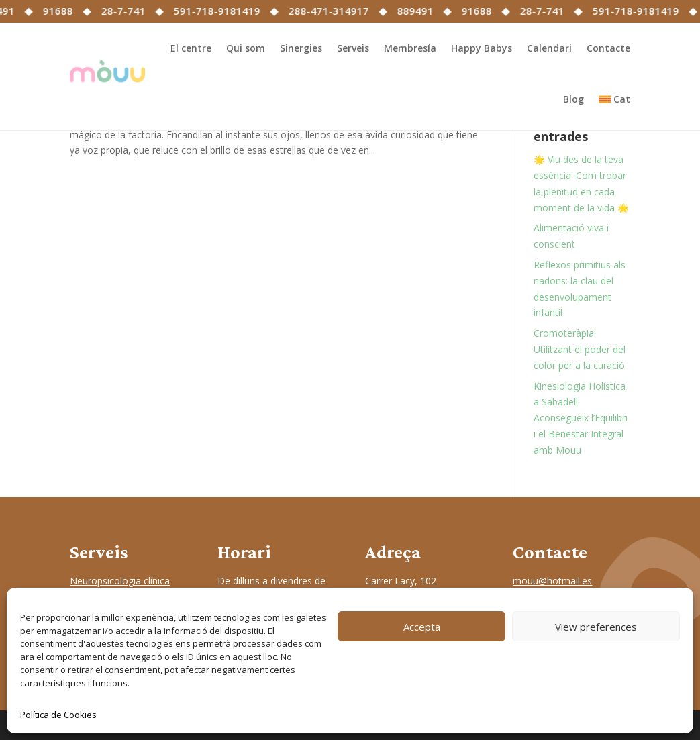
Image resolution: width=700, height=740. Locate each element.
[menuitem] (614, 99)
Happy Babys (482, 48)
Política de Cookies (58, 715)
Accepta (422, 627)
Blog (573, 99)
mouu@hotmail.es (552, 581)
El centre (191, 48)
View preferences (596, 627)
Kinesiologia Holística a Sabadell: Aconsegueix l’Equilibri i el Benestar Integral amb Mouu (581, 418)
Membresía (410, 48)
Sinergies (301, 48)
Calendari (549, 48)
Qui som (246, 48)
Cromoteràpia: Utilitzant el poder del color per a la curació (580, 349)
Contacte (608, 48)
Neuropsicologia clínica (120, 581)
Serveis (353, 48)
